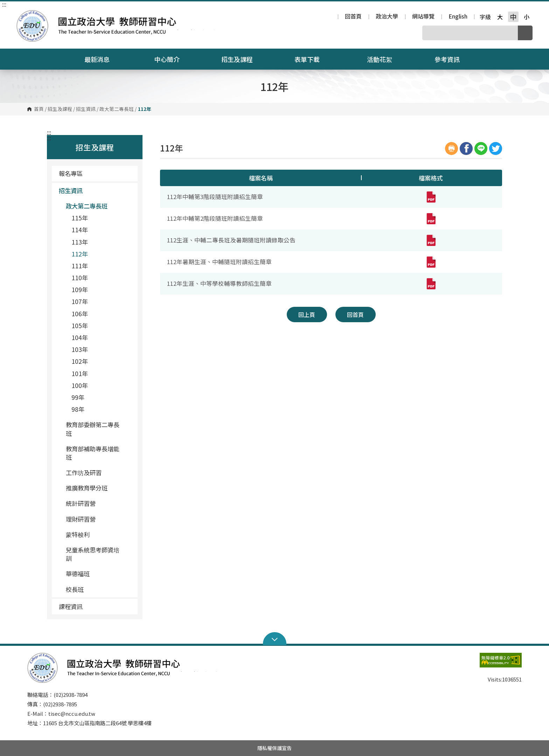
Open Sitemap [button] (275, 639)
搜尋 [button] (525, 33)
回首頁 (353, 17)
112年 (80, 254)
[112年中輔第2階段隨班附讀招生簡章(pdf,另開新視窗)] (431, 219)
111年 (80, 266)
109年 (80, 289)
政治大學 (387, 17)
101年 (80, 373)
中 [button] (513, 17)
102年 (80, 361)
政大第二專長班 (117, 109)
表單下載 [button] (312, 59)
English (458, 17)
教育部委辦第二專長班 (99, 429)
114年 (80, 230)
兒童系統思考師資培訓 (93, 554)
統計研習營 (81, 503)
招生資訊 (86, 109)
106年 (80, 314)
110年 (80, 278)
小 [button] (527, 17)
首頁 (39, 109)
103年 (80, 349)
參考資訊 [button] (452, 59)
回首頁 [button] (355, 315)
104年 (80, 337)
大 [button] (500, 17)
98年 (78, 409)
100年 (80, 385)
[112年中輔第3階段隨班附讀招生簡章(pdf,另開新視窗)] (431, 197)
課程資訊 (96, 606)
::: (4, 4)
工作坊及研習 (84, 472)
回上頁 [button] (307, 315)
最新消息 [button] (102, 59)
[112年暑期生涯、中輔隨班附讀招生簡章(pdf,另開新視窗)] (431, 262)
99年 (78, 397)
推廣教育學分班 (87, 488)
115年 (80, 218)
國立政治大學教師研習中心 (23, 15)
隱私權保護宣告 (274, 748)
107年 (80, 301)
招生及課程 (60, 109)
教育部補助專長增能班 (99, 453)
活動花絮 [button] (380, 59)
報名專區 (71, 173)
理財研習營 (81, 519)
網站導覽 (423, 17)
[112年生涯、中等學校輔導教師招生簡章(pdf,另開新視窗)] (431, 284)
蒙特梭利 (78, 534)
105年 (80, 326)
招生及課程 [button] (242, 59)
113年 (80, 242)
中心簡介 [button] (172, 59)
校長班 (75, 589)
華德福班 (78, 574)
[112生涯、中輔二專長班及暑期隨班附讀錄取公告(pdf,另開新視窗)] (431, 240)
